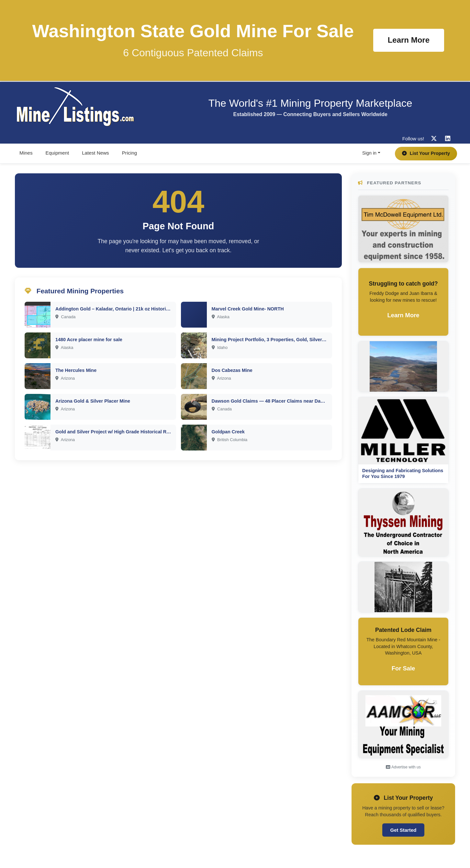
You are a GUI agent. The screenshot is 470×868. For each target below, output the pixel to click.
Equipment (57, 153)
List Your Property (426, 153)
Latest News (95, 153)
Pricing (129, 153)
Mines (26, 153)
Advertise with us (403, 767)
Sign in (369, 153)
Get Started (403, 830)
